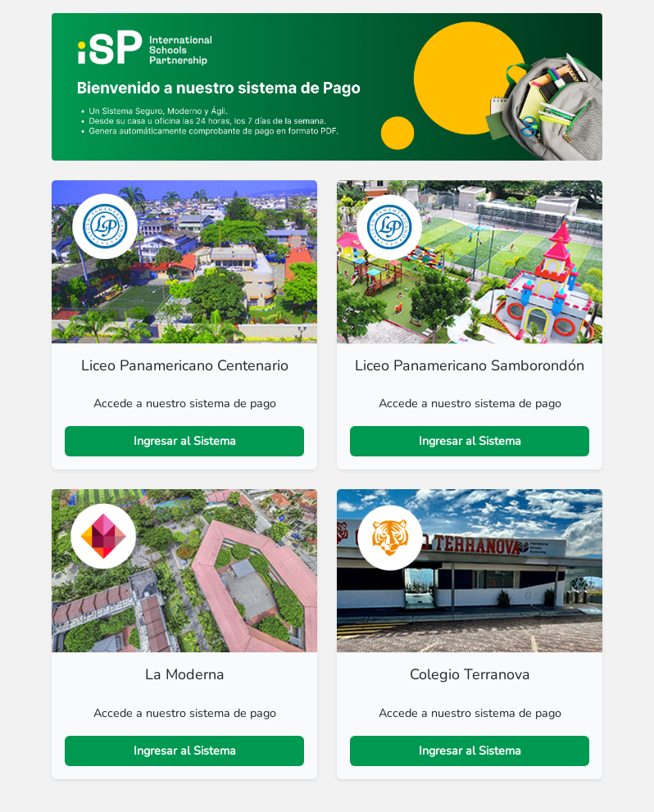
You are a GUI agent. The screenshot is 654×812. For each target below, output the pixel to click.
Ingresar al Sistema (185, 441)
